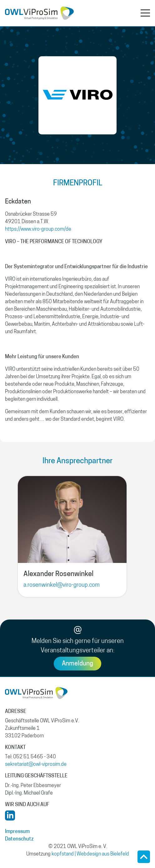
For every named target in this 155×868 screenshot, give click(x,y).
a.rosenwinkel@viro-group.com (61, 585)
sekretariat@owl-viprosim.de (36, 765)
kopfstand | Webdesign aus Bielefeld (90, 854)
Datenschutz (19, 839)
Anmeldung (77, 664)
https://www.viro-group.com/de (38, 229)
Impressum (17, 832)
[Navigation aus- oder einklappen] (145, 13)
